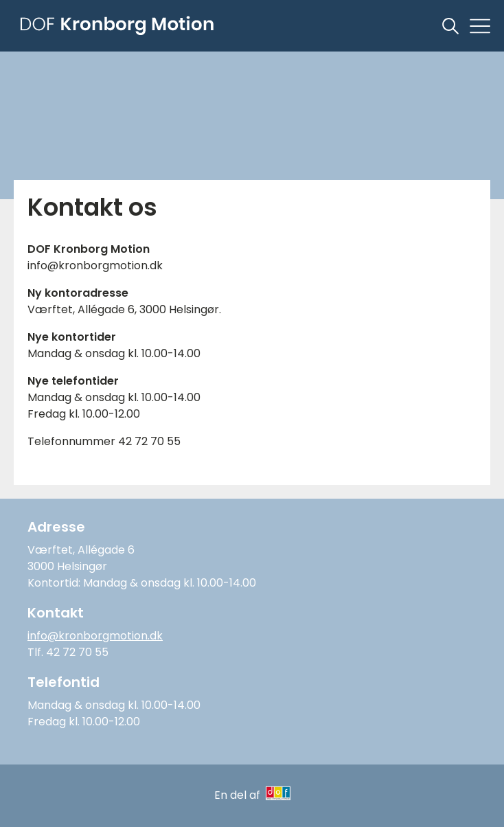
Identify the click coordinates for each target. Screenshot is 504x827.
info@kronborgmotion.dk (95, 636)
